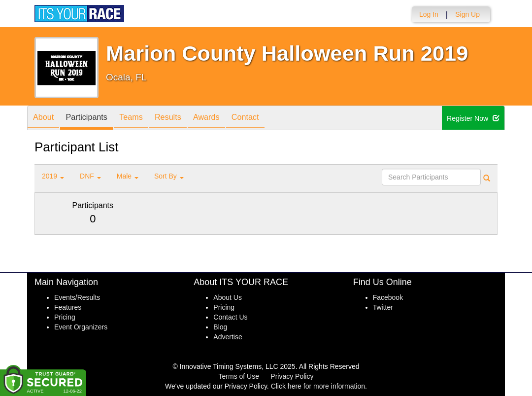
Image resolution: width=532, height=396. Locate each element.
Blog (220, 327)
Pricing (65, 317)
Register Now (473, 118)
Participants (94, 119)
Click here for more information (318, 386)
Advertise (228, 337)
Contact (272, 119)
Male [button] (128, 176)
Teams (144, 119)
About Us (228, 297)
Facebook (388, 297)
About (46, 119)
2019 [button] (53, 176)
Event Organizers (81, 327)
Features (68, 307)
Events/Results (77, 297)
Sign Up (467, 14)
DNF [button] (90, 176)
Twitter (383, 307)
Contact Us (230, 317)
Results (185, 119)
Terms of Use (239, 376)
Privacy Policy (292, 376)
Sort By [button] (169, 176)
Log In (429, 14)
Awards (229, 119)
